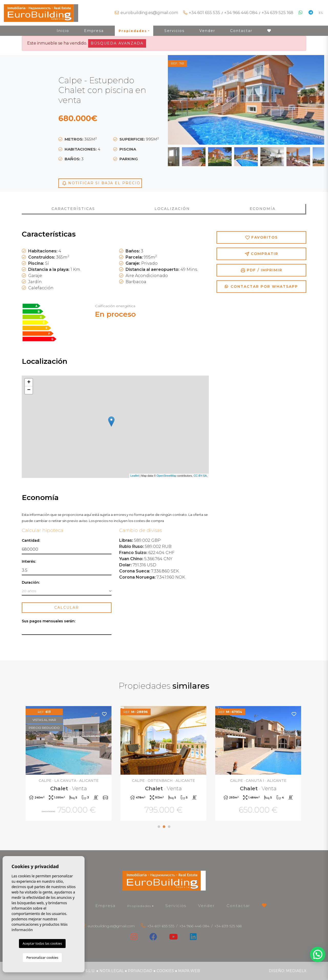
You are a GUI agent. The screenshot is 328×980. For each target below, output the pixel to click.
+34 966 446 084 (241, 13)
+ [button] (29, 382)
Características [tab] (73, 209)
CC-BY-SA (200, 476)
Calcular (67, 608)
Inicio (63, 31)
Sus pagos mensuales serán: (49, 621)
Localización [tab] (172, 209)
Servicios (174, 31)
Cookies (165, 971)
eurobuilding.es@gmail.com (149, 13)
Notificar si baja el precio (101, 183)
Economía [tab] (263, 209)
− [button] (29, 390)
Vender (207, 31)
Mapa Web (189, 971)
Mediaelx (296, 971)
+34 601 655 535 (204, 13)
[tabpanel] (69, 764)
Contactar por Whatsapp (261, 286)
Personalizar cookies (42, 957)
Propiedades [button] (133, 31)
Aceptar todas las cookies (42, 943)
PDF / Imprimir (262, 270)
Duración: (31, 583)
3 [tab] (169, 827)
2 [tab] (164, 827)
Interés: (29, 562)
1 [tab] (159, 827)
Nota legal (112, 971)
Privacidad (140, 971)
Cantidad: (31, 541)
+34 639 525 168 (278, 13)
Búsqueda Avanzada (117, 43)
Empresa (94, 31)
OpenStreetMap (167, 476)
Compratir (262, 254)
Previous (181, 100)
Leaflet (135, 476)
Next (311, 100)
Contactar (241, 31)
